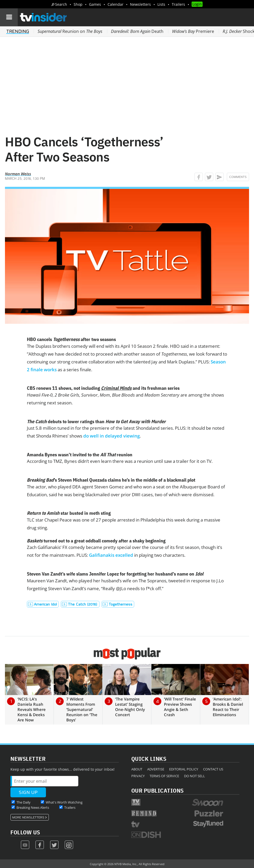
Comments (238, 177)
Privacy (138, 776)
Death (137, 31)
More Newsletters (28, 817)
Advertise (156, 769)
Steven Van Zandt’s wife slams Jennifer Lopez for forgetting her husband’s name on (115, 574)
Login (197, 4)
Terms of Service (164, 776)
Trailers (178, 4)
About (137, 769)
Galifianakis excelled (111, 555)
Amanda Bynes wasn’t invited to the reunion (80, 455)
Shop (78, 4)
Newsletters (140, 4)
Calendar (116, 4)
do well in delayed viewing (111, 436)
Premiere (193, 31)
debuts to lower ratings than (96, 421)
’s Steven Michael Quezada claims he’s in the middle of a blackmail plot (111, 480)
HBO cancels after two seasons (71, 339)
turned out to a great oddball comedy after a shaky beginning (96, 541)
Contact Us (213, 769)
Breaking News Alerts (33, 807)
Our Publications (158, 790)
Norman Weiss (18, 174)
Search (61, 4)
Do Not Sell (194, 776)
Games (95, 4)
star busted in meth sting (69, 513)
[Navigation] (9, 17)
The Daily (23, 802)
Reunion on (70, 31)
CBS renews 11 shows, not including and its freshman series (103, 388)
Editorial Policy (184, 769)
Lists (161, 4)
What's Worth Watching (64, 802)
